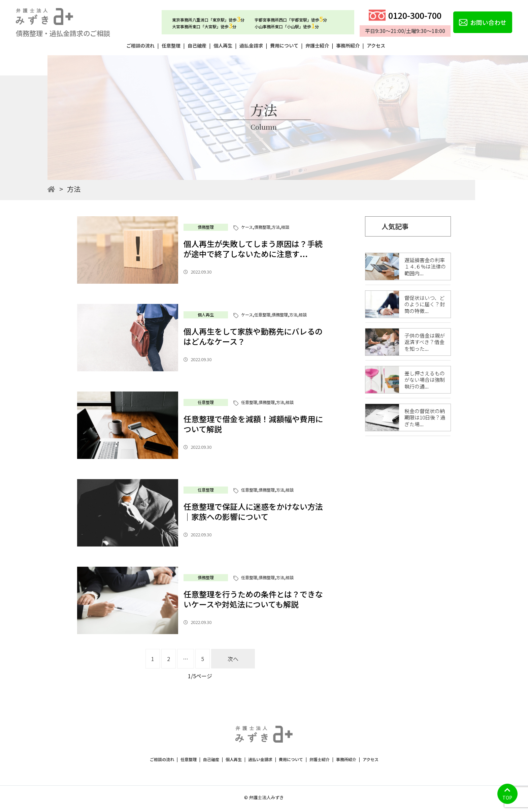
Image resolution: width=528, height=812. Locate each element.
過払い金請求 (260, 759)
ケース (247, 227)
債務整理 (206, 227)
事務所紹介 (348, 45)
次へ (233, 659)
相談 (285, 227)
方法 (276, 227)
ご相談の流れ (140, 45)
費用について (284, 45)
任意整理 (171, 45)
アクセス (376, 45)
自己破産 (197, 45)
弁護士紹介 (317, 45)
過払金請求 (251, 45)
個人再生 (223, 45)
